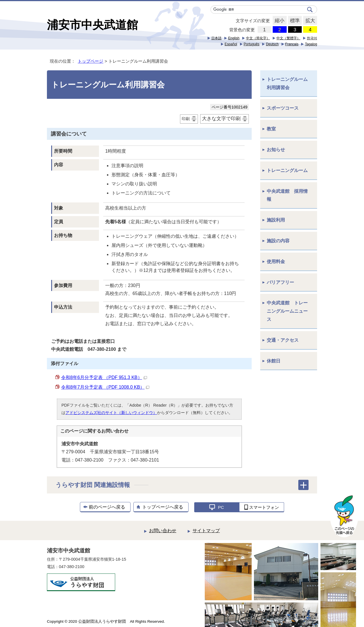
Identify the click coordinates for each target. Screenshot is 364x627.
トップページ (90, 61)
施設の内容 (278, 241)
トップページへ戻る (163, 507)
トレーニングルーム (287, 170)
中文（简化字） (258, 38)
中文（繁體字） (288, 38)
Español (231, 44)
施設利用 (276, 220)
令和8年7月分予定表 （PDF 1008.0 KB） (105, 387)
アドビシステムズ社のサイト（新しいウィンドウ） (111, 413)
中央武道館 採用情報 (287, 195)
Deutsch (272, 44)
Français (292, 44)
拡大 (309, 21)
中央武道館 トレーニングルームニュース (287, 311)
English (234, 38)
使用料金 (276, 262)
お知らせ (276, 150)
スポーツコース (283, 108)
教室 (271, 129)
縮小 (279, 21)
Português (252, 44)
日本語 (216, 38)
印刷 (186, 119)
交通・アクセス (283, 340)
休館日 (274, 361)
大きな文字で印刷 (221, 119)
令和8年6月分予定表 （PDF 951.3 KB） (104, 377)
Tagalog (311, 44)
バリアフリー (280, 282)
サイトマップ (206, 531)
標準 (294, 21)
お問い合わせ (163, 531)
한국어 (312, 38)
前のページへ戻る (107, 507)
